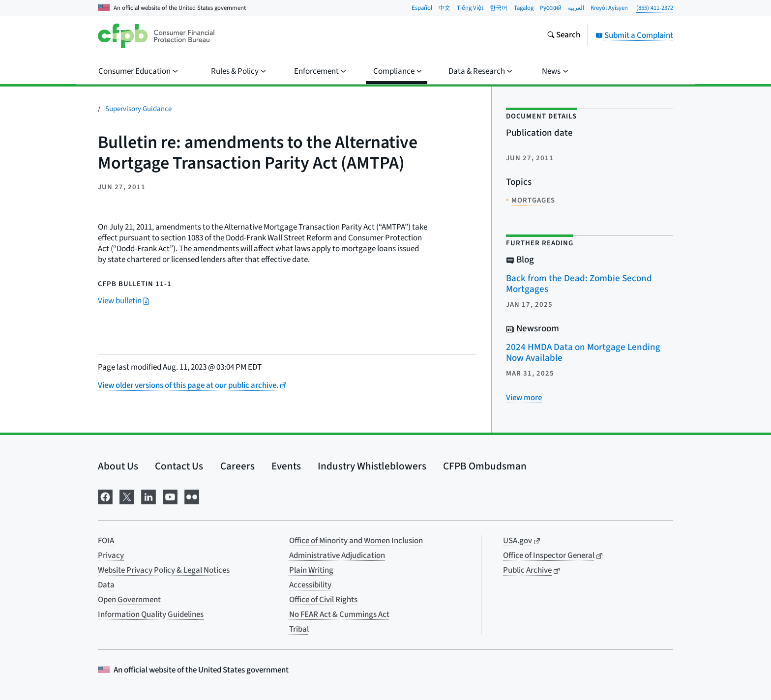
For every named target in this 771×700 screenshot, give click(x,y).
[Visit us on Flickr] (192, 496)
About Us (118, 466)
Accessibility (310, 585)
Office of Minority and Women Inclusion (356, 541)
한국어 (499, 8)
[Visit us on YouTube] (170, 496)
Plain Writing (311, 570)
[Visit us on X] (127, 496)
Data (106, 585)
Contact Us (179, 466)
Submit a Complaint (634, 35)
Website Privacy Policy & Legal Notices (164, 570)
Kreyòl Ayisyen (609, 8)
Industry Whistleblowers (372, 466)
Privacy (111, 555)
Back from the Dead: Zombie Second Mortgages (579, 284)
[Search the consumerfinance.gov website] (563, 36)
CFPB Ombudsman (485, 466)
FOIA (106, 541)
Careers (237, 466)
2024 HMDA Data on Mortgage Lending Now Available (583, 353)
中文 (445, 8)
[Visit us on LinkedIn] (148, 496)
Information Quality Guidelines (151, 614)
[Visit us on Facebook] (105, 496)
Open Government (129, 600)
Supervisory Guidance (138, 109)
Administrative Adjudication (337, 555)
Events (286, 466)
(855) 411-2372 (655, 8)
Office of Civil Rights (323, 600)
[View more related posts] (524, 398)
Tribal (299, 629)
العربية (576, 8)
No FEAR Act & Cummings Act (339, 614)
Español (422, 8)
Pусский (551, 8)
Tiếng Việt (470, 8)
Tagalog (524, 8)
